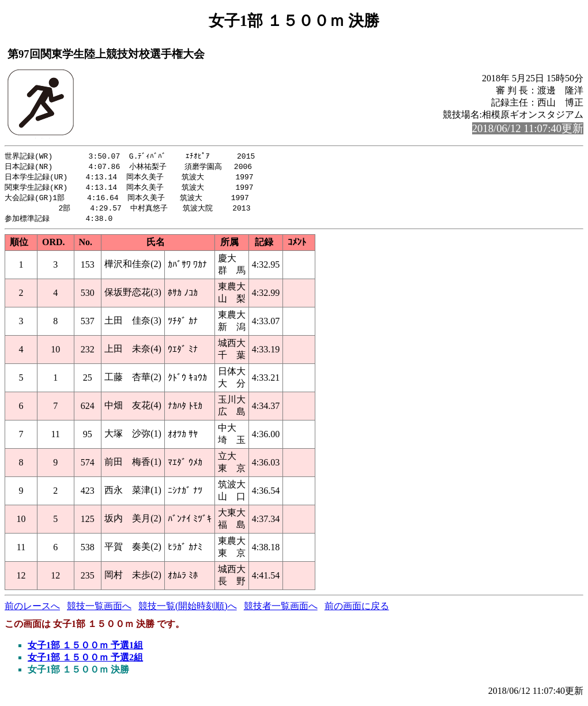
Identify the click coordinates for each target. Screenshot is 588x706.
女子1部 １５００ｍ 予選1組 (85, 649)
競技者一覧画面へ (281, 610)
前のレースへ (32, 610)
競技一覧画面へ (99, 610)
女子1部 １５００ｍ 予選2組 (85, 661)
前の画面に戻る (357, 610)
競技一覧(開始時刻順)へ (188, 610)
